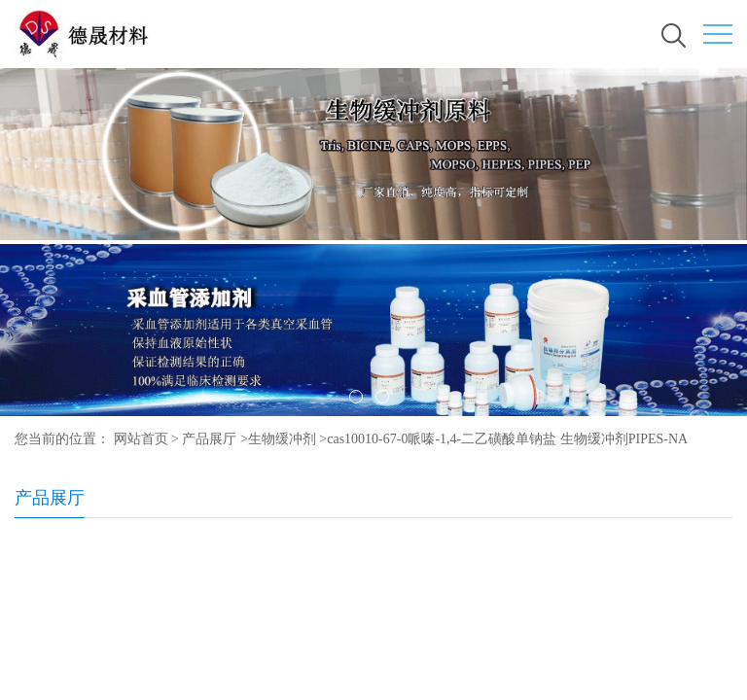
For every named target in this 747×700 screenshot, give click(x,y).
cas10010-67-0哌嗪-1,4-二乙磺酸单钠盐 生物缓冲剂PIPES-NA (507, 439)
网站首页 (141, 439)
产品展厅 (209, 439)
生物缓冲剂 (282, 439)
